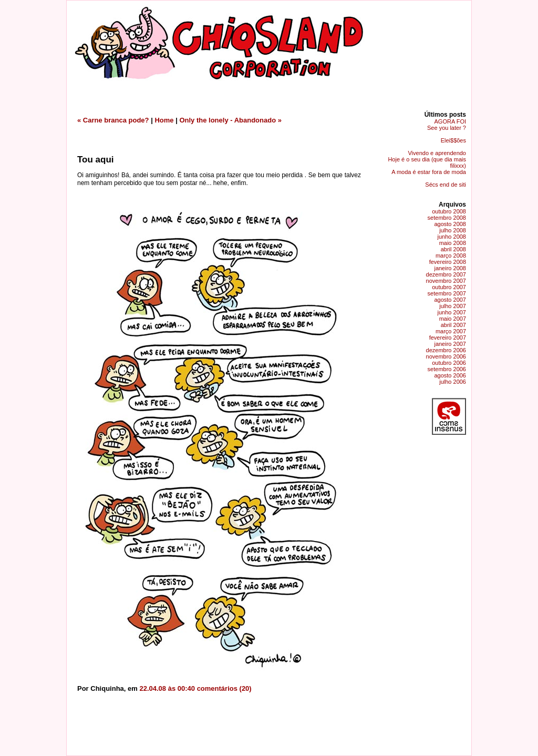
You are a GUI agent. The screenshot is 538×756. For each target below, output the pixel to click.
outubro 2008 (449, 211)
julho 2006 (453, 382)
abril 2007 (453, 325)
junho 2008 (452, 237)
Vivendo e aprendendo (437, 153)
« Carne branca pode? (113, 120)
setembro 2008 (447, 218)
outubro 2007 (449, 287)
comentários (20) (224, 688)
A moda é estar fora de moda (429, 172)
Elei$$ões (453, 140)
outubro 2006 (449, 363)
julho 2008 (453, 230)
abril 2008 (453, 249)
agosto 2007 (450, 300)
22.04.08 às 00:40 (167, 688)
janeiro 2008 (450, 268)
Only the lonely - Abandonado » (230, 120)
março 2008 (451, 256)
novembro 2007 (446, 281)
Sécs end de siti (446, 185)
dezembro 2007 (446, 274)
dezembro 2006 (446, 350)
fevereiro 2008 (448, 262)
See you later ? (447, 128)
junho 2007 (452, 312)
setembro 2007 (447, 293)
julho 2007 (453, 306)
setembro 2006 (447, 369)
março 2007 (451, 331)
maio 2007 (453, 319)
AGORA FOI (450, 121)
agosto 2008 (450, 224)
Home (164, 120)
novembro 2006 (446, 356)
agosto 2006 (450, 375)
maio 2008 (453, 243)
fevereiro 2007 (448, 338)
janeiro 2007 (450, 344)
